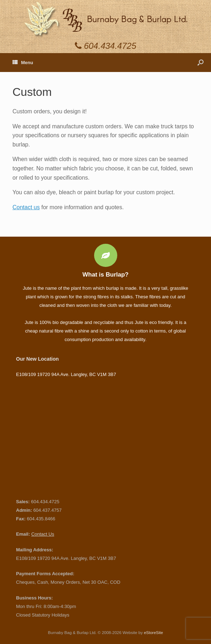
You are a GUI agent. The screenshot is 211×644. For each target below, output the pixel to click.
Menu (23, 63)
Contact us (26, 207)
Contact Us (43, 534)
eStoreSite (154, 633)
